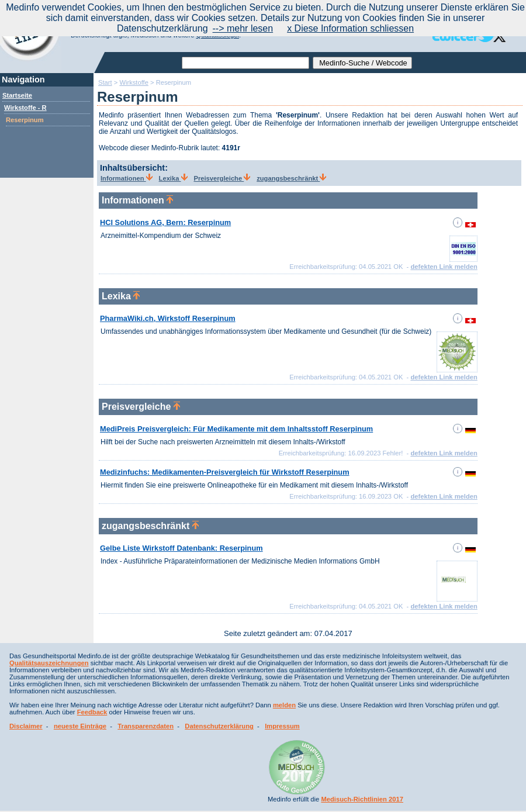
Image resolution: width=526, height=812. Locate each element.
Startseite (17, 95)
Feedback (92, 712)
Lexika (173, 178)
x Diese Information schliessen (350, 28)
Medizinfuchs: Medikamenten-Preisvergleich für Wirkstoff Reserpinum (225, 472)
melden (284, 705)
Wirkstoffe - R (25, 108)
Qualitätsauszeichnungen (49, 663)
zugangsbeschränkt (291, 178)
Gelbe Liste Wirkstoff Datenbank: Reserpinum (181, 548)
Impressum (282, 726)
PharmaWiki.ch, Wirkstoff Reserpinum (168, 318)
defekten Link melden (444, 267)
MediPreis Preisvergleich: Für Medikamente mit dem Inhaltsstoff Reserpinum (236, 429)
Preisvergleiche (222, 178)
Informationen (127, 178)
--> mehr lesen (243, 28)
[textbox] (245, 63)
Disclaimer (26, 726)
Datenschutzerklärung (219, 726)
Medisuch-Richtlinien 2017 (362, 799)
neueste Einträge (80, 726)
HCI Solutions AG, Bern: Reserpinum (165, 222)
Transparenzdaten (146, 726)
